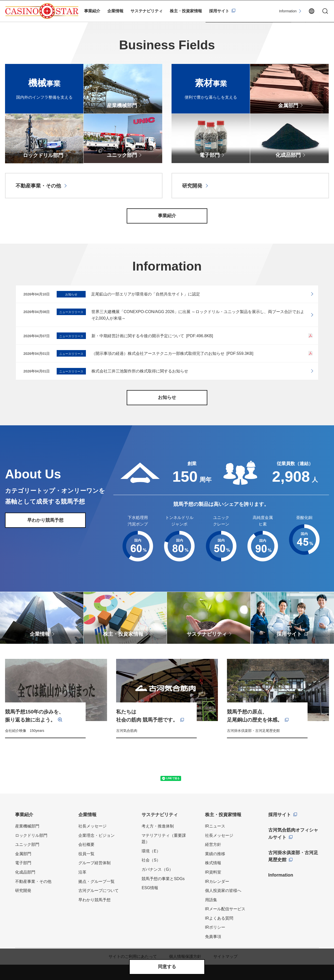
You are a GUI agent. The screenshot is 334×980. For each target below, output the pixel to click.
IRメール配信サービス (225, 909)
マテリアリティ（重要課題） (164, 839)
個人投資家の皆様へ (223, 891)
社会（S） (151, 860)
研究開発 (23, 891)
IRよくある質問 (219, 918)
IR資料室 (213, 872)
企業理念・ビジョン (96, 835)
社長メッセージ (92, 826)
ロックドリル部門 (31, 835)
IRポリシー (215, 927)
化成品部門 (25, 872)
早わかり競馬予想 (94, 900)
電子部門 (23, 863)
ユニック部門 (27, 844)
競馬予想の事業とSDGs (163, 879)
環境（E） (151, 851)
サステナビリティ (147, 11)
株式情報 (213, 863)
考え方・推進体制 (158, 826)
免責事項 (213, 937)
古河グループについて (98, 891)
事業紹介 (92, 11)
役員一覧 (86, 854)
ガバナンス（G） (157, 869)
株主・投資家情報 (186, 11)
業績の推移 (215, 854)
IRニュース (215, 826)
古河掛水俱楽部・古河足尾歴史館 (293, 856)
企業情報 (115, 11)
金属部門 (23, 854)
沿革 (82, 872)
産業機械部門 (27, 826)
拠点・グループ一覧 (96, 881)
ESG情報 (150, 888)
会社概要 (86, 844)
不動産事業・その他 (33, 881)
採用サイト (219, 11)
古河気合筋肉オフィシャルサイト (293, 834)
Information (288, 11)
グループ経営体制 (94, 863)
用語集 (211, 900)
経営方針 (213, 844)
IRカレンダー (217, 881)
